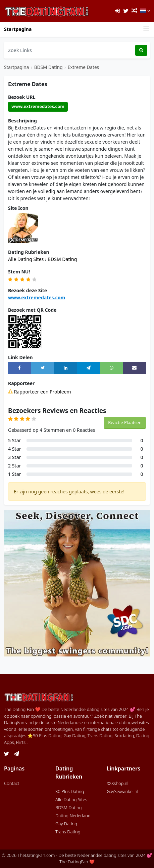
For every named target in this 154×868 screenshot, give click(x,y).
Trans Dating (68, 832)
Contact (12, 783)
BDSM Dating (48, 67)
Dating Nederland (73, 816)
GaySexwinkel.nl (122, 791)
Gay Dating (66, 824)
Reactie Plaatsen (125, 422)
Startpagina (18, 29)
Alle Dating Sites (27, 259)
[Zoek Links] (70, 50)
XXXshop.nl (118, 783)
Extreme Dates (83, 67)
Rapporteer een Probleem (40, 392)
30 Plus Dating (70, 791)
